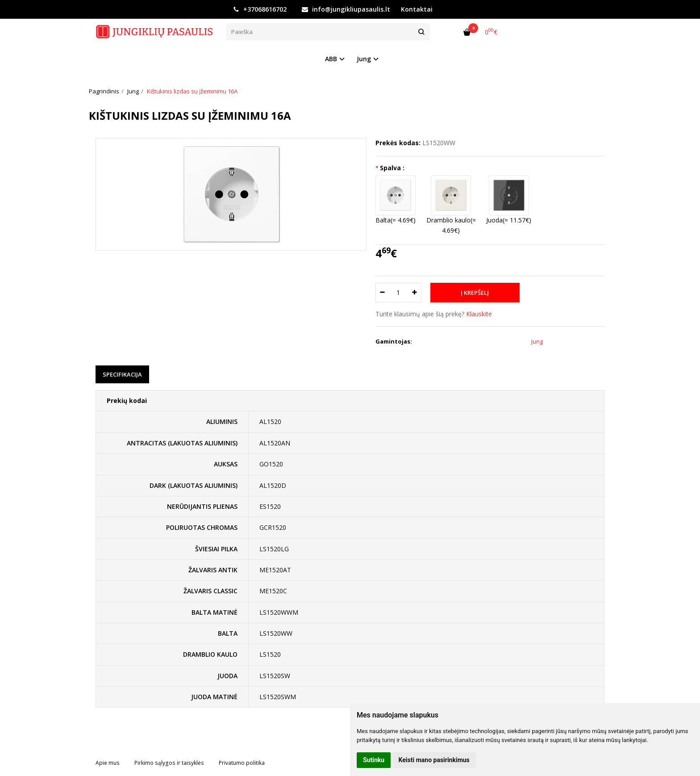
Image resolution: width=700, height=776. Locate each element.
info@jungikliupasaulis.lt (346, 9)
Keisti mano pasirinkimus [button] (434, 760)
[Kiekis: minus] (382, 293)
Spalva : (392, 168)
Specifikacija (122, 374)
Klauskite (479, 314)
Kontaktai (417, 9)
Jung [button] (364, 59)
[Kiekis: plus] (415, 293)
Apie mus (108, 763)
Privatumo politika (242, 763)
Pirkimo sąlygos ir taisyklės (169, 763)
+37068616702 (260, 9)
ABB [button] (331, 59)
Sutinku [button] (374, 760)
